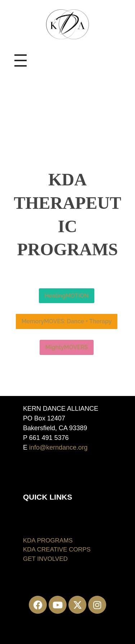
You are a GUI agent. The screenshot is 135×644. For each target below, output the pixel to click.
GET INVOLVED (45, 559)
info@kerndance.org (58, 447)
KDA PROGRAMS (48, 541)
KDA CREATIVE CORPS (57, 550)
